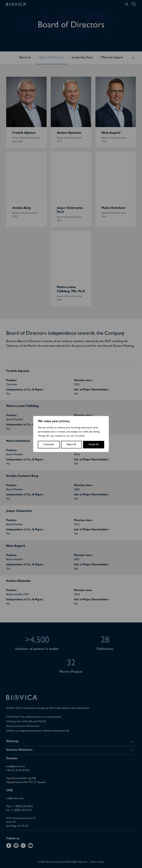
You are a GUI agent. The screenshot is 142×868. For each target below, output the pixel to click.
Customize (49, 445)
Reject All (71, 445)
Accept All (94, 445)
